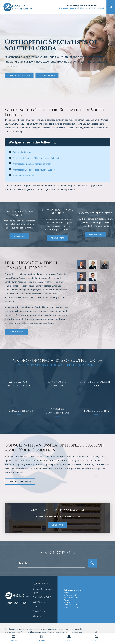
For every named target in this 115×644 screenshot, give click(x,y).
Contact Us (38, 607)
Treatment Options (19, 75)
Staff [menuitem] (69, 638)
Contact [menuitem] (97, 638)
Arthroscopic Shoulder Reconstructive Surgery (34, 170)
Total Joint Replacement (24, 176)
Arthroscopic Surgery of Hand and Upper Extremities (37, 158)
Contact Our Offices (20, 481)
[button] (111, 7)
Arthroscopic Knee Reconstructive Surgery (32, 164)
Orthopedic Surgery (22, 152)
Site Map (37, 616)
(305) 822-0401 (81, 8)
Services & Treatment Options (42, 591)
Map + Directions (72, 607)
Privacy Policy (39, 611)
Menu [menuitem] (14, 638)
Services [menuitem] (41, 638)
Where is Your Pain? (42, 597)
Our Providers (47, 75)
